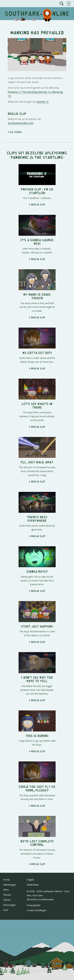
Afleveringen (10, 885)
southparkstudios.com (21, 123)
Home (6, 880)
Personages (9, 905)
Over (6, 910)
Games (7, 900)
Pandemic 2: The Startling (37, 157)
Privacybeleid (34, 905)
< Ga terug (15, 132)
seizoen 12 (42, 102)
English (30, 880)
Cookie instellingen (37, 910)
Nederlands (33, 885)
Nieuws (7, 895)
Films (6, 890)
